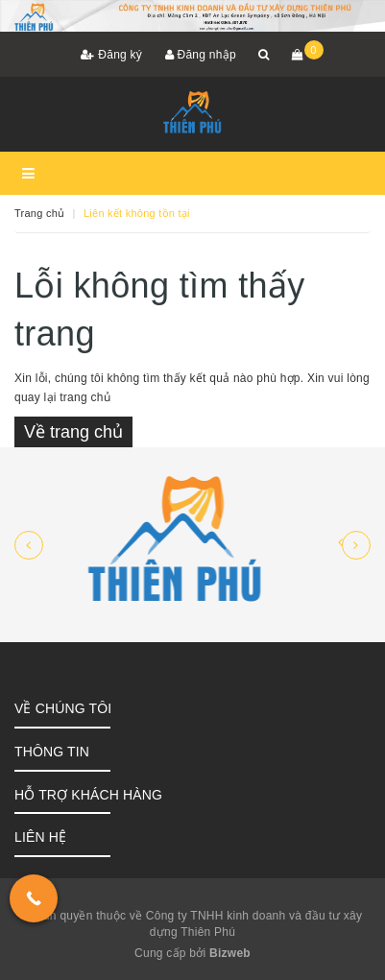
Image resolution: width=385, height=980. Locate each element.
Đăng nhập (201, 55)
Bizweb (230, 953)
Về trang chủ (73, 432)
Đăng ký (111, 55)
